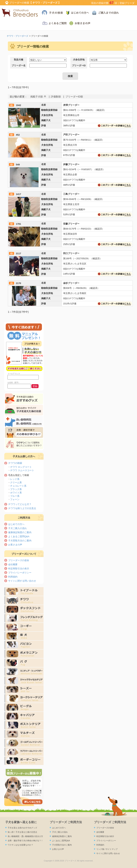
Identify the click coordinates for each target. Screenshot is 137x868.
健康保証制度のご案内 (20, 532)
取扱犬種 (19, 60)
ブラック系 (16, 489)
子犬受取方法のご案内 (20, 541)
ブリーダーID (79, 65)
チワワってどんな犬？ (20, 504)
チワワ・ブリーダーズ (17, 36)
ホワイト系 (16, 493)
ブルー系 (15, 496)
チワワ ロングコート (21, 467)
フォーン (15, 499)
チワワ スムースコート (22, 470)
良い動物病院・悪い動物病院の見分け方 (25, 836)
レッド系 (15, 479)
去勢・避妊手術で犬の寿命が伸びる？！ (25, 841)
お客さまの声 (15, 545)
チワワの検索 (15, 463)
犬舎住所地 (79, 60)
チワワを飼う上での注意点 (22, 508)
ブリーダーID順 (74, 97)
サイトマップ (112, 849)
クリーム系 (16, 482)
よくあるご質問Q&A (19, 536)
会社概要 (13, 564)
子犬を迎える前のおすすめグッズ (22, 828)
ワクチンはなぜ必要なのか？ (20, 845)
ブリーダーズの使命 (19, 560)
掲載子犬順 (37, 97)
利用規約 (13, 577)
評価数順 (56, 97)
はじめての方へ (16, 524)
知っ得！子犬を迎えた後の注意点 (22, 832)
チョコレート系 (18, 486)
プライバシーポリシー (20, 573)
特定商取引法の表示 (19, 569)
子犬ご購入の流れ (17, 528)
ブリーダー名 (19, 65)
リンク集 (100, 849)
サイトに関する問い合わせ (22, 581)
